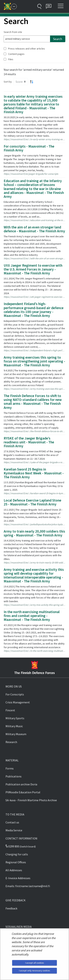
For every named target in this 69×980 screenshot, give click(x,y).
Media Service (14, 830)
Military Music (14, 726)
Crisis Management (18, 702)
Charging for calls (17, 854)
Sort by (8, 82)
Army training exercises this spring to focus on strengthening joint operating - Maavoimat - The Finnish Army (34, 361)
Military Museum (16, 734)
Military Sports (15, 718)
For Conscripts (15, 694)
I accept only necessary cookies (34, 970)
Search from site (13, 32)
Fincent (10, 710)
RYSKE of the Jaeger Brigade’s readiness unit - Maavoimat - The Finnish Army (29, 442)
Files (11, 59)
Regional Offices (16, 862)
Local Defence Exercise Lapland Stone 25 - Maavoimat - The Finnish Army (32, 502)
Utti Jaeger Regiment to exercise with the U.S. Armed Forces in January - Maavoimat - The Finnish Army (33, 269)
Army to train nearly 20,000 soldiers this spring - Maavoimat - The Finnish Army (34, 533)
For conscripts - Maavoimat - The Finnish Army (29, 148)
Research (11, 742)
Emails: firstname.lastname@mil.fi (28, 886)
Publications (14, 776)
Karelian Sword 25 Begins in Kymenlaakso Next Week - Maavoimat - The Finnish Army (34, 473)
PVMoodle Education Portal (23, 792)
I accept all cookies (35, 963)
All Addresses (14, 870)
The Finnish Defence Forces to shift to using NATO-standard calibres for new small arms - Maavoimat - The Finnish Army (33, 402)
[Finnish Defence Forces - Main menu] (14, 6)
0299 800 (12, 846)
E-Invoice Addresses (18, 878)
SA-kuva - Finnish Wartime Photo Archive (31, 800)
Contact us (12, 822)
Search (58, 39)
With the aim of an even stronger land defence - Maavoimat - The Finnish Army (34, 229)
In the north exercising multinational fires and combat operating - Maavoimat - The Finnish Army (32, 616)
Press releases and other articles (26, 49)
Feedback (11, 908)
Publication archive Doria (21, 784)
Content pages (16, 54)
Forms (10, 768)
